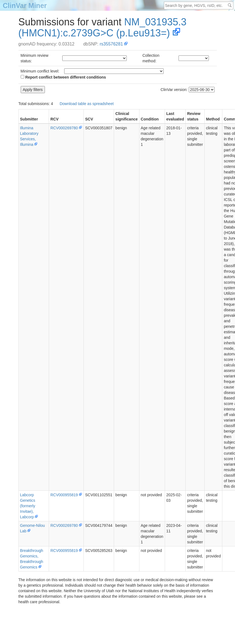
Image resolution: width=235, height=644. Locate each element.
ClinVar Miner (25, 6)
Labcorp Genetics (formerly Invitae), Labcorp (28, 506)
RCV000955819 (64, 495)
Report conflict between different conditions (63, 77)
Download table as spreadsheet (87, 104)
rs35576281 (111, 44)
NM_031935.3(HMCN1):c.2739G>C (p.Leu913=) (102, 27)
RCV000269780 (64, 128)
